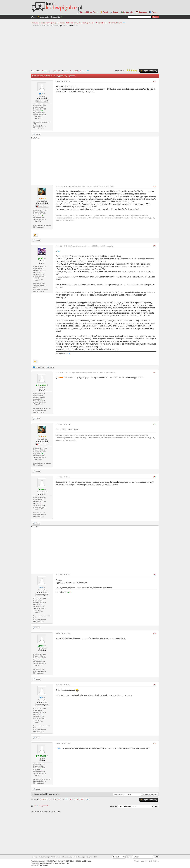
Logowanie (44, 17)
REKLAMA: (95, 160)
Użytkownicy (128, 12)
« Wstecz (44, 71)
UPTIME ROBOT (42, 865)
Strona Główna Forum (89, 12)
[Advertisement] (95, 48)
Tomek (111, 186)
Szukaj (116, 12)
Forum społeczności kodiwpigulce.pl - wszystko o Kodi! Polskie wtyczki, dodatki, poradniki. (63, 23)
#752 (155, 186)
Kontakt (34, 857)
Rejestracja (55, 17)
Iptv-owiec (112, 373)
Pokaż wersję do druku (41, 806)
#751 (155, 81)
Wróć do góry (56, 857)
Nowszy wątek (52, 794)
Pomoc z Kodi (101, 23)
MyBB (70, 861)
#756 (155, 477)
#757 (155, 575)
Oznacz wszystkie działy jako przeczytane (77, 857)
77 (66, 71)
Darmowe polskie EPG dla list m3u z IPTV (54, 863)
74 (55, 71)
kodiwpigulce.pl (44, 857)
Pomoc (155, 12)
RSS (95, 857)
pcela (111, 246)
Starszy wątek (39, 794)
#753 (155, 246)
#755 (155, 424)
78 (70, 71)
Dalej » (82, 71)
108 (76, 71)
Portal (105, 12)
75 (59, 71)
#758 (155, 633)
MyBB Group (86, 861)
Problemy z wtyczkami (115, 23)
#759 (155, 685)
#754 (155, 373)
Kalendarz (143, 12)
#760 (155, 743)
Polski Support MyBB (60, 861)
